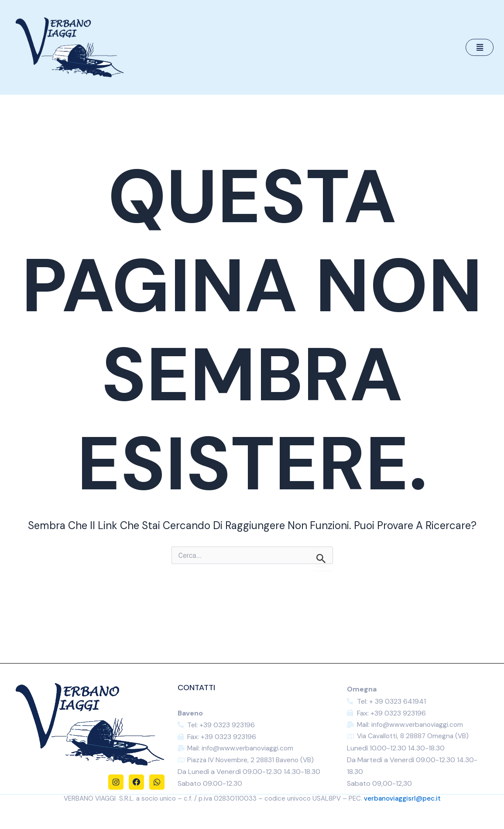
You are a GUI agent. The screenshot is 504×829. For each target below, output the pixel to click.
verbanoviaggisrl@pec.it (402, 799)
